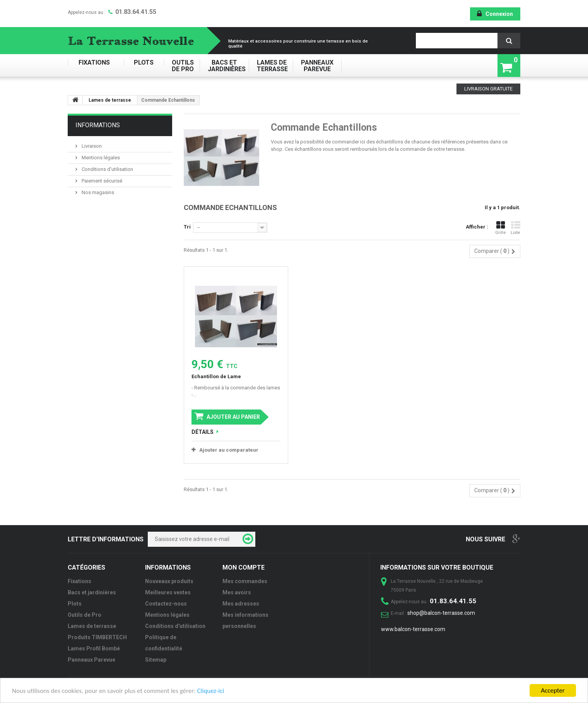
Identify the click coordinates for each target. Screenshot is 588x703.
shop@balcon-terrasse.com (441, 613)
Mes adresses (241, 604)
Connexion (499, 14)
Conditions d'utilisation (107, 169)
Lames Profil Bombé (94, 648)
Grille (501, 228)
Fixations (96, 62)
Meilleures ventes (168, 592)
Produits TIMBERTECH (97, 637)
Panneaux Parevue (317, 66)
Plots (144, 62)
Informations (98, 125)
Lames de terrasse (271, 66)
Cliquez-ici (211, 691)
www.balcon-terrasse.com (413, 629)
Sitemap (156, 660)
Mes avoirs (237, 592)
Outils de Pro (182, 66)
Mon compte (244, 567)
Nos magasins (97, 192)
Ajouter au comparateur (229, 450)
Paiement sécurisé (101, 181)
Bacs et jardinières (224, 66)
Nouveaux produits (169, 581)
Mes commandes (245, 581)
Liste (515, 228)
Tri (187, 227)
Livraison (91, 146)
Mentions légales (100, 158)
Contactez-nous (166, 604)
